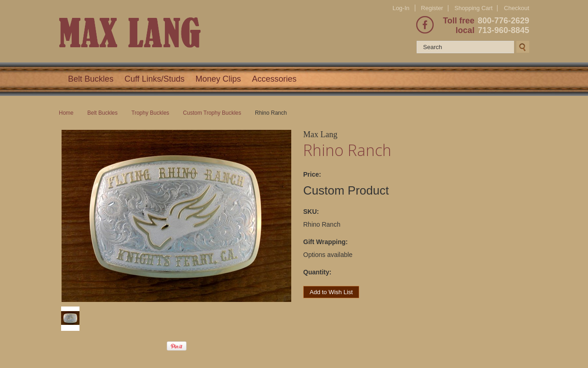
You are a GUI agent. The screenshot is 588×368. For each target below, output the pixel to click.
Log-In (401, 8)
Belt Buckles (91, 79)
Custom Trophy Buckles (212, 113)
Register (432, 8)
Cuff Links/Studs (155, 79)
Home (66, 113)
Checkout (517, 8)
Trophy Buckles (150, 113)
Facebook (425, 25)
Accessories (274, 79)
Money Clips (218, 79)
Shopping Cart (473, 8)
